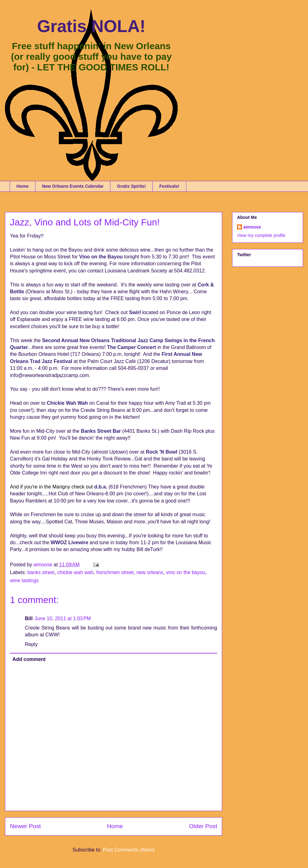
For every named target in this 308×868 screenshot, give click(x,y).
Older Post (203, 826)
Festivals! (169, 186)
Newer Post (25, 826)
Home (23, 186)
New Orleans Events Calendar (73, 186)
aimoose (252, 227)
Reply (31, 644)
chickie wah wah (75, 572)
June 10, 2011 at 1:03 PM (63, 618)
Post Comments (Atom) (129, 850)
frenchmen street (115, 572)
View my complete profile (261, 235)
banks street (41, 572)
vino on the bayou (186, 572)
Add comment (29, 659)
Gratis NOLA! (91, 26)
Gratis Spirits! (131, 186)
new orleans (150, 572)
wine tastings (24, 580)
